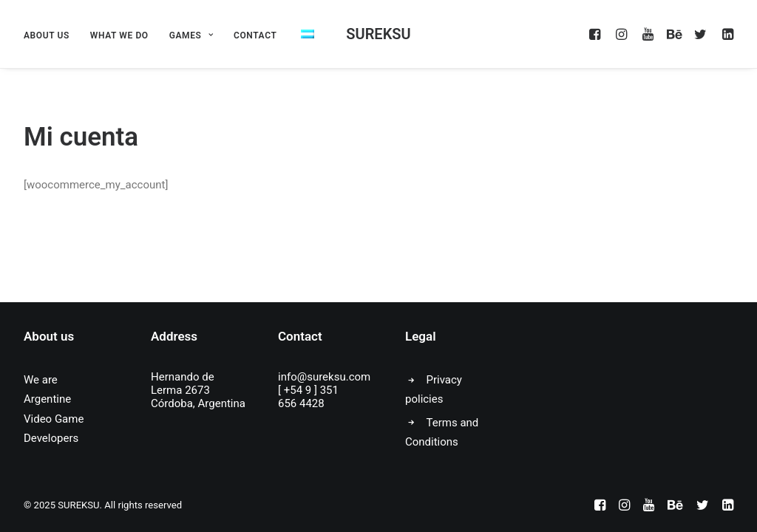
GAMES (191, 35)
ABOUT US (47, 35)
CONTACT (255, 35)
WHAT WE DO (119, 35)
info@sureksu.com (324, 377)
